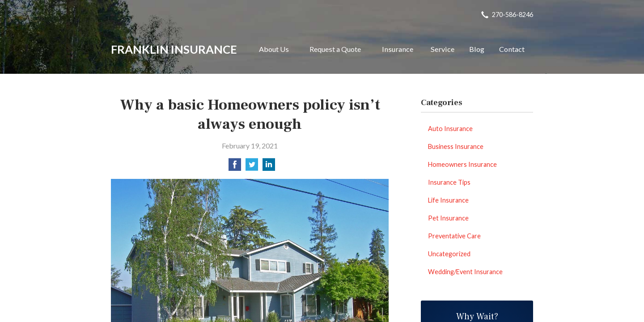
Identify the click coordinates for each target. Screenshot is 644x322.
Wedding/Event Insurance (465, 272)
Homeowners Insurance (462, 164)
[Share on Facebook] (235, 167)
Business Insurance (456, 146)
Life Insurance (448, 200)
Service (443, 49)
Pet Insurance (448, 218)
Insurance (398, 49)
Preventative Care (454, 236)
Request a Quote (335, 49)
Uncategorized (449, 254)
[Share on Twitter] (252, 167)
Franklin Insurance (174, 49)
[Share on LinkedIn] (269, 167)
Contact (512, 49)
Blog (477, 49)
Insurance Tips (449, 182)
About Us (274, 49)
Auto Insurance (450, 129)
